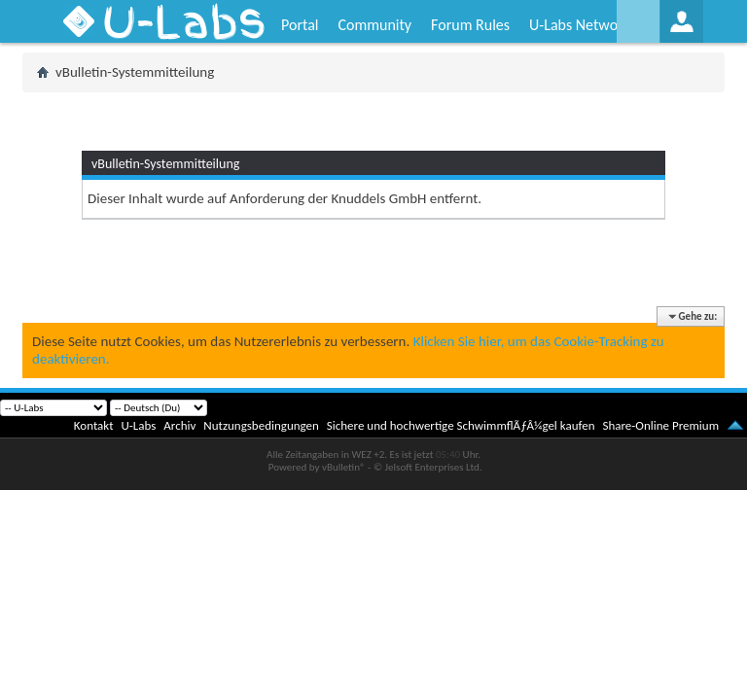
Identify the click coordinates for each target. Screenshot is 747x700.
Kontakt (94, 425)
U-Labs (139, 425)
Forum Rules (470, 25)
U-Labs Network (580, 25)
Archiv (179, 425)
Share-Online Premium (660, 425)
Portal (300, 25)
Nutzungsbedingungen (261, 425)
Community (374, 25)
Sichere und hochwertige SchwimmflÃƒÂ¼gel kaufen (461, 425)
